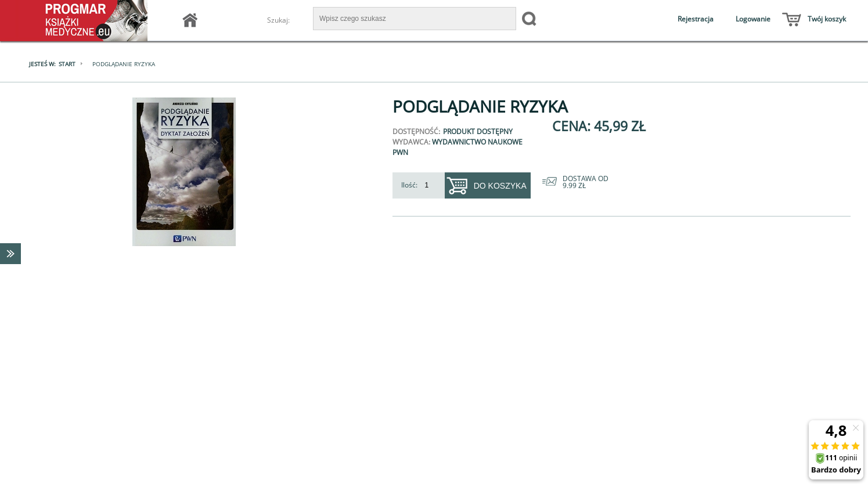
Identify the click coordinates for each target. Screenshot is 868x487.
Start (67, 64)
